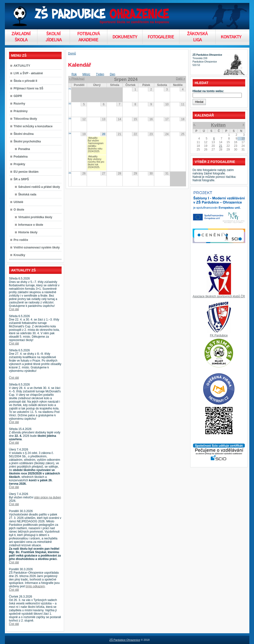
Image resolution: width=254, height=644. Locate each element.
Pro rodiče (21, 240)
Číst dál (14, 309)
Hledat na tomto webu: (208, 91)
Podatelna (21, 157)
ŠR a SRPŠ (21, 179)
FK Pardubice (219, 335)
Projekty (19, 164)
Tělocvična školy (25, 119)
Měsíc (86, 74)
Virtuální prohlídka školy (35, 217)
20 (104, 134)
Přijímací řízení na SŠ (28, 88)
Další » (181, 79)
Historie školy (28, 232)
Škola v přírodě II (26, 81)
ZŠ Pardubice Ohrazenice (125, 640)
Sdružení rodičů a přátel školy (39, 187)
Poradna (24, 149)
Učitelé (18, 202)
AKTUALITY (22, 66)
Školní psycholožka (27, 141)
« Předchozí (77, 79)
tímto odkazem (35, 586)
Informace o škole (31, 225)
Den (112, 74)
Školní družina (24, 134)
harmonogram (96, 143)
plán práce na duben (48, 497)
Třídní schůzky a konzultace (33, 126)
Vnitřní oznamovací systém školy (37, 247)
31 (70, 89)
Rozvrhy (19, 104)
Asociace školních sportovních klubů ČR (219, 296)
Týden (100, 74)
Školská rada (27, 194)
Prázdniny (21, 111)
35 (70, 173)
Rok (74, 74)
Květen (218, 125)
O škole (19, 210)
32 (70, 103)
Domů (72, 54)
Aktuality (93, 138)
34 (70, 133)
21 (221, 146)
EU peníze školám (26, 172)
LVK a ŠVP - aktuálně (28, 73)
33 (70, 118)
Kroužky (19, 255)
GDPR (18, 96)
